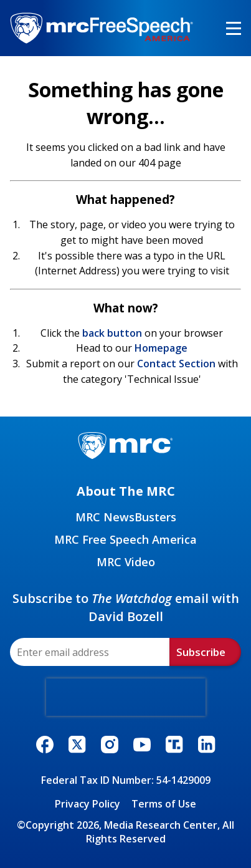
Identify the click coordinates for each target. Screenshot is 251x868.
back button (112, 333)
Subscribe (201, 652)
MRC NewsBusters (126, 517)
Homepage (161, 348)
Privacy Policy (88, 804)
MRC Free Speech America (125, 539)
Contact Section (176, 364)
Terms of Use (164, 804)
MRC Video (126, 562)
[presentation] (126, 697)
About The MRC (126, 491)
